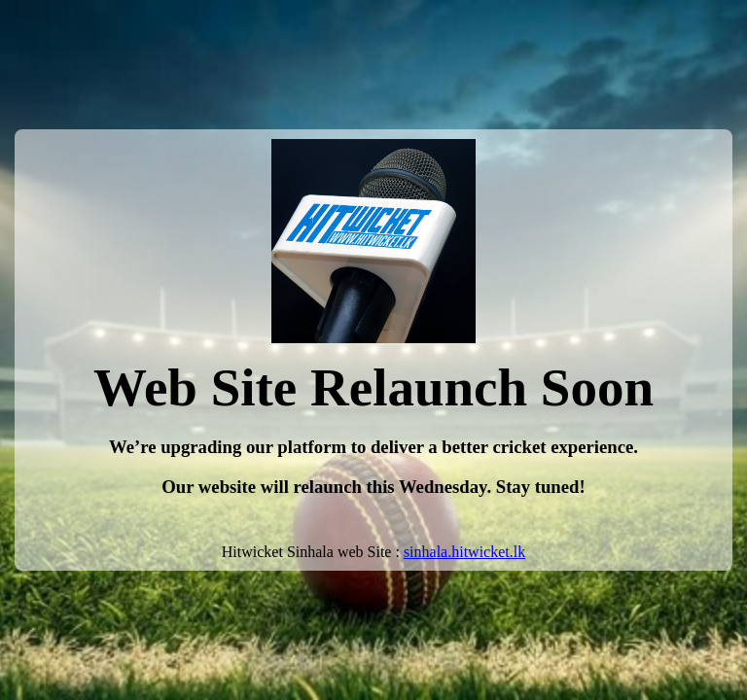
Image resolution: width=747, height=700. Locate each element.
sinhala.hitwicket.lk (464, 552)
